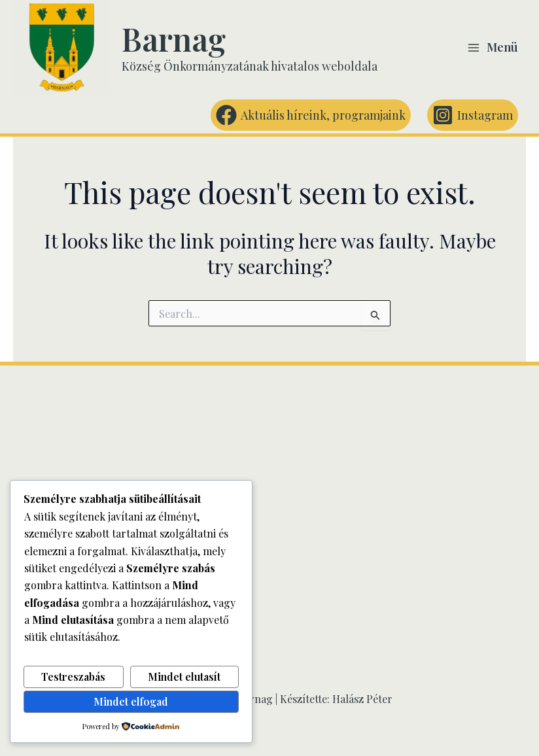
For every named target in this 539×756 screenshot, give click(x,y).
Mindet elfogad (131, 701)
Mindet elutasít (184, 677)
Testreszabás (73, 677)
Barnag (174, 39)
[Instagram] (473, 115)
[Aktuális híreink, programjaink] (311, 115)
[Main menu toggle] (493, 47)
